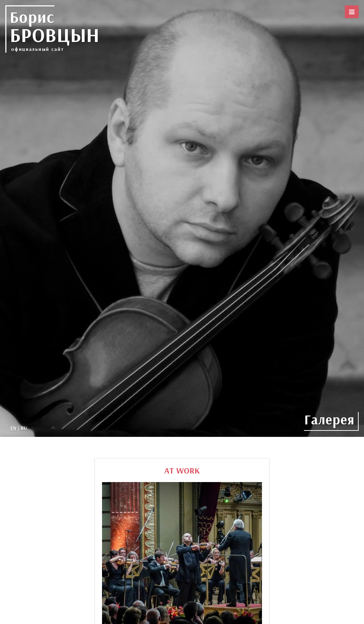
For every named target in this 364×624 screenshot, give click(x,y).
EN (14, 428)
